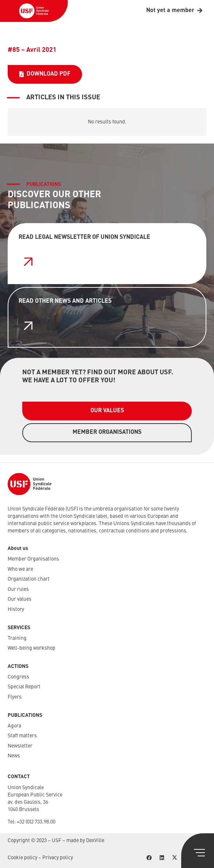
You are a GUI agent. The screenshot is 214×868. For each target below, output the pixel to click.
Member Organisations (33, 559)
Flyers (15, 697)
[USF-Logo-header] (34, 11)
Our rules (18, 589)
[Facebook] (149, 858)
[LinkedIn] (162, 858)
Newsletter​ (20, 746)
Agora (14, 726)
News (14, 756)
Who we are (20, 569)
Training (17, 638)
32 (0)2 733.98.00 (37, 822)
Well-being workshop (32, 648)
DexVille (95, 841)
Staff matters (22, 736)
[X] (174, 858)
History (16, 609)
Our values (20, 599)
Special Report (24, 687)
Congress (18, 677)
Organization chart (29, 579)
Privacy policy (58, 858)
